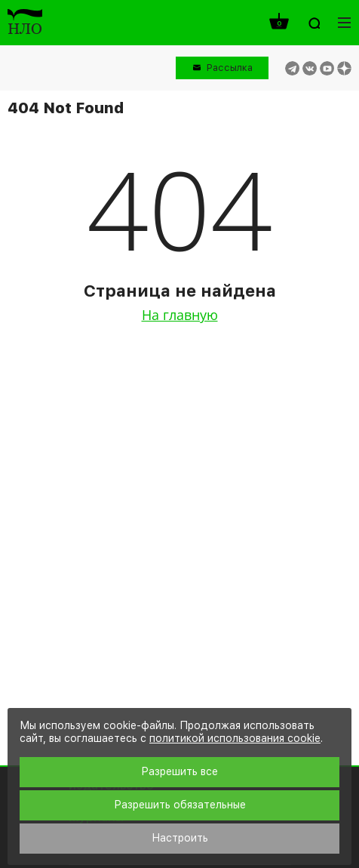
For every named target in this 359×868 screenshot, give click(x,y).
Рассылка (230, 68)
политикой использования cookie (235, 738)
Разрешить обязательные (180, 805)
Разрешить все (179, 771)
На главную (180, 315)
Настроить (180, 838)
